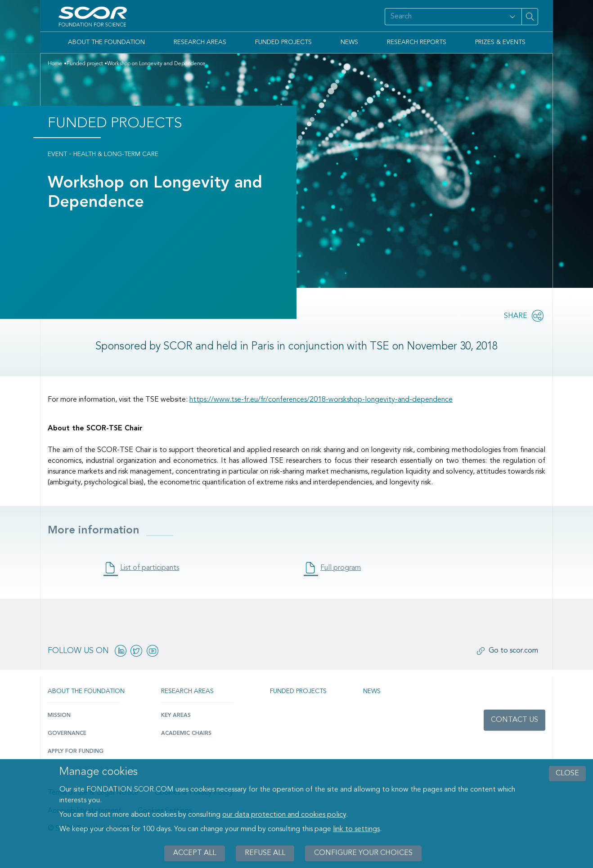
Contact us (514, 720)
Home (55, 64)
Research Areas (200, 42)
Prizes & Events (500, 42)
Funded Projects (283, 42)
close (567, 774)
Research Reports (417, 42)
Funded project (85, 64)
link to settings (356, 829)
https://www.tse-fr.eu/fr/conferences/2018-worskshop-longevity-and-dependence (321, 400)
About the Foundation (106, 42)
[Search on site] (444, 17)
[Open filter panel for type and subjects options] (512, 17)
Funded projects (298, 691)
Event (57, 154)
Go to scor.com (513, 651)
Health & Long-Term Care (116, 154)
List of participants (150, 568)
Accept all (195, 853)
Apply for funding (76, 752)
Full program (341, 568)
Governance (67, 734)
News (349, 42)
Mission (59, 716)
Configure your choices (363, 853)
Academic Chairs (186, 734)
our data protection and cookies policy (284, 815)
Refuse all (265, 853)
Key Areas (176, 716)
